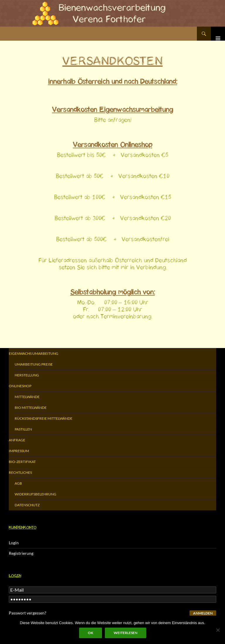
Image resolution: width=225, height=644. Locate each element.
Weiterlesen (126, 633)
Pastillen (23, 429)
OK (91, 633)
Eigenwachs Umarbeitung (34, 353)
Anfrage (17, 440)
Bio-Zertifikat (22, 462)
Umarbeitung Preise (34, 364)
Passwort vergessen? (28, 613)
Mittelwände (27, 397)
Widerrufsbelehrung (35, 494)
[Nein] (218, 630)
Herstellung (27, 375)
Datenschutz (27, 505)
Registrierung (21, 553)
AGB (18, 483)
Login (14, 543)
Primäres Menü (218, 34)
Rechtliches (20, 472)
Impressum (19, 451)
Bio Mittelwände (31, 408)
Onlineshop (20, 386)
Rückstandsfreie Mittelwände (44, 418)
